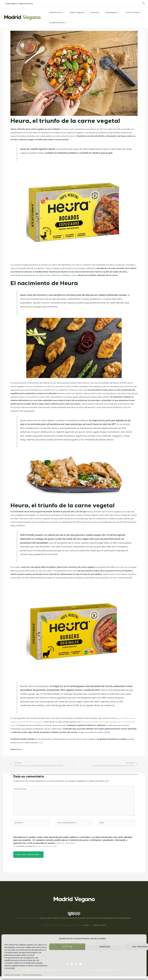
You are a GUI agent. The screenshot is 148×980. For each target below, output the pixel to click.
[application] (62, 12)
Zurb (86, 927)
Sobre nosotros (124, 12)
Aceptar (67, 947)
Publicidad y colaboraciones (18, 4)
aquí (41, 743)
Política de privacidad (32, 975)
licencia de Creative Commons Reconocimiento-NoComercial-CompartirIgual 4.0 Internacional (85, 920)
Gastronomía (56, 12)
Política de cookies (13, 975)
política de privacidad (65, 845)
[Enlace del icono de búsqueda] (144, 4)
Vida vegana (106, 12)
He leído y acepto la (35, 848)
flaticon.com (100, 927)
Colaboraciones (57, 23)
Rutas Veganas (74, 12)
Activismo (90, 12)
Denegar (105, 947)
